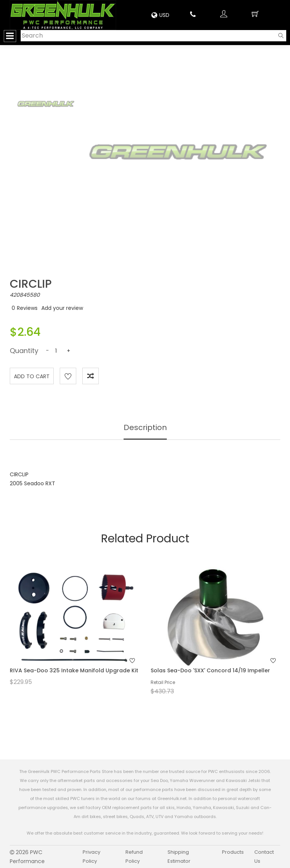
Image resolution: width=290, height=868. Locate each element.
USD (160, 15)
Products (233, 852)
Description (145, 427)
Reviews (27, 308)
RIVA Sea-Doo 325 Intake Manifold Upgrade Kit (74, 670)
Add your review (62, 308)
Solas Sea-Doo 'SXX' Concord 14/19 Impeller (210, 670)
